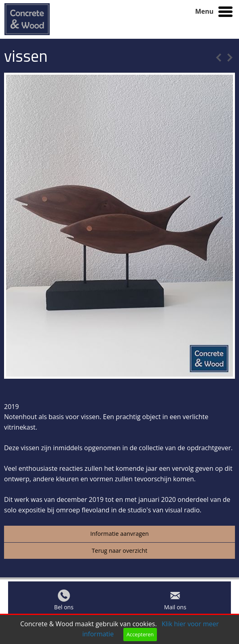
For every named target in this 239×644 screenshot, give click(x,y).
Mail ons (175, 609)
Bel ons (64, 609)
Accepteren (140, 634)
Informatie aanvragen (119, 534)
